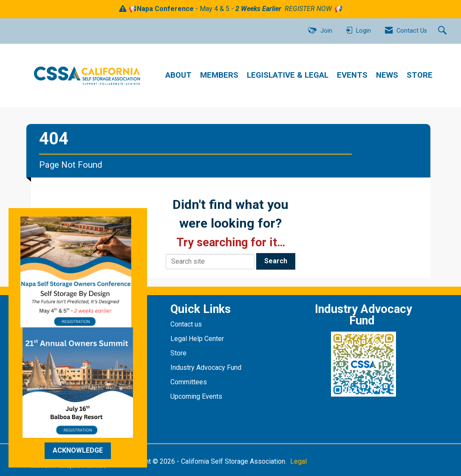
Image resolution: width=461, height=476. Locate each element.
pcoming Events (199, 396)
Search (276, 261)
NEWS (387, 75)
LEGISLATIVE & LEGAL (288, 75)
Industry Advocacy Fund (206, 368)
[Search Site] (443, 31)
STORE (420, 75)
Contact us (187, 324)
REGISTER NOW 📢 (313, 9)
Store (179, 353)
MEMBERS (219, 75)
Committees (189, 382)
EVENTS (352, 75)
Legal (298, 461)
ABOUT (178, 75)
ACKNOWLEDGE (78, 450)
